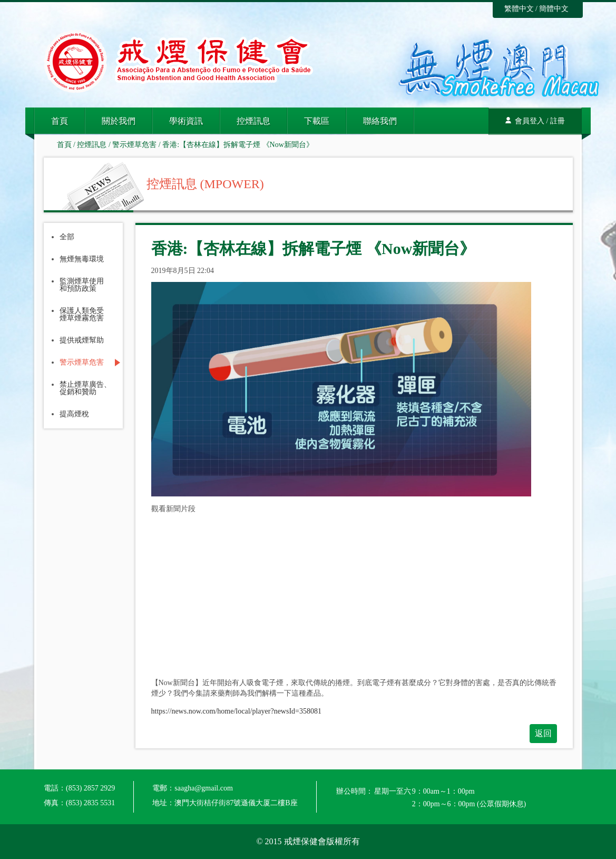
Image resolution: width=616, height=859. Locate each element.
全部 (67, 237)
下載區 (317, 121)
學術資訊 (186, 121)
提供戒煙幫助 (82, 340)
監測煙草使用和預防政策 (82, 285)
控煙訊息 (253, 121)
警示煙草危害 (134, 145)
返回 (543, 733)
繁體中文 (519, 9)
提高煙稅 (74, 414)
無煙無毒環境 (82, 259)
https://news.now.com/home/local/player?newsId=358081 (236, 711)
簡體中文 (554, 9)
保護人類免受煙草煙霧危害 (82, 315)
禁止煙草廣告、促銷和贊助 (85, 388)
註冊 (558, 121)
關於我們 (119, 121)
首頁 (60, 121)
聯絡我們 (380, 121)
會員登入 (530, 121)
